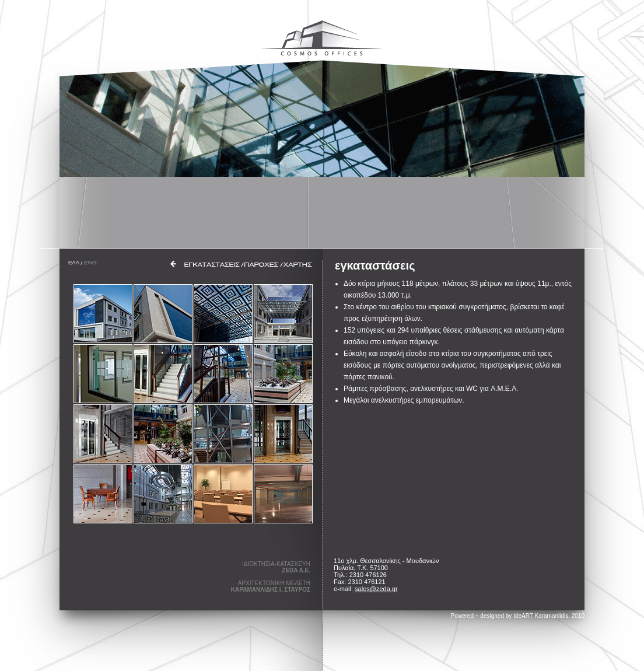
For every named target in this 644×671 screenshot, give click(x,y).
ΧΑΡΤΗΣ (298, 265)
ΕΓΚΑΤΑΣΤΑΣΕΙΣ (212, 265)
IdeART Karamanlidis (541, 616)
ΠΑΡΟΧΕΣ (262, 265)
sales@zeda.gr (376, 589)
